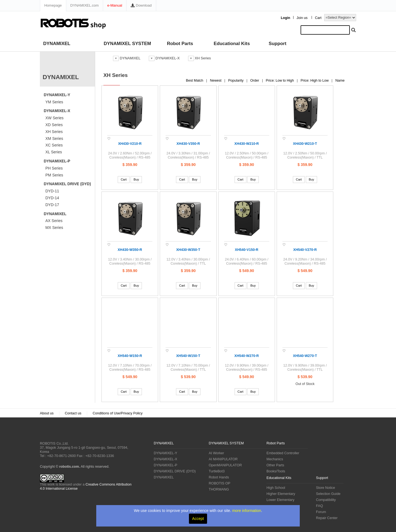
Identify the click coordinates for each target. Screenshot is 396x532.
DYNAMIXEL (57, 44)
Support (277, 44)
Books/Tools (276, 471)
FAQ (319, 506)
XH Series (54, 132)
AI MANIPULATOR (223, 459)
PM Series (54, 175)
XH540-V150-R (247, 250)
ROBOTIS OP (219, 483)
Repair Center (327, 518)
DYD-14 (52, 198)
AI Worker (216, 453)
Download (141, 5)
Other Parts (275, 465)
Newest (216, 81)
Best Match (195, 81)
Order (255, 81)
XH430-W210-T (305, 144)
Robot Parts (180, 44)
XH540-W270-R (247, 356)
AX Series (54, 221)
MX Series (54, 228)
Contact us (73, 413)
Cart (318, 18)
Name (340, 81)
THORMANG (219, 489)
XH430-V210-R (130, 144)
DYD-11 (52, 191)
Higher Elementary (281, 494)
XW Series (54, 118)
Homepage (53, 5)
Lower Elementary (280, 500)
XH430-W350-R (130, 250)
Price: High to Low (315, 81)
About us (47, 413)
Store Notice (325, 488)
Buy (136, 179)
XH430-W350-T (188, 250)
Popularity (237, 81)
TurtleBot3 (217, 471)
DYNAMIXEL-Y (57, 95)
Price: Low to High (280, 81)
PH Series (54, 168)
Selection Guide (328, 494)
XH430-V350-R (188, 144)
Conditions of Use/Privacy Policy (118, 413)
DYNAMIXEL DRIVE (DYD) (67, 184)
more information (247, 511)
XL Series (54, 152)
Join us (302, 18)
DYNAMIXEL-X (57, 111)
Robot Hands (219, 477)
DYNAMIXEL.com (85, 5)
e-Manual (115, 5)
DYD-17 (52, 205)
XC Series (54, 145)
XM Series (54, 138)
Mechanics (275, 459)
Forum (321, 512)
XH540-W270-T (305, 356)
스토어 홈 (105, 58)
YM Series (54, 102)
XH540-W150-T (188, 356)
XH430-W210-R (247, 144)
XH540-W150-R (130, 356)
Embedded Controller (283, 453)
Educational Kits (232, 44)
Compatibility (326, 500)
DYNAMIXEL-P (57, 161)
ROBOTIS (62, 432)
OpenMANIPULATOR (225, 465)
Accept (198, 519)
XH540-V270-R (305, 250)
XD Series (54, 125)
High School (276, 488)
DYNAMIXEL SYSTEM (127, 44)
